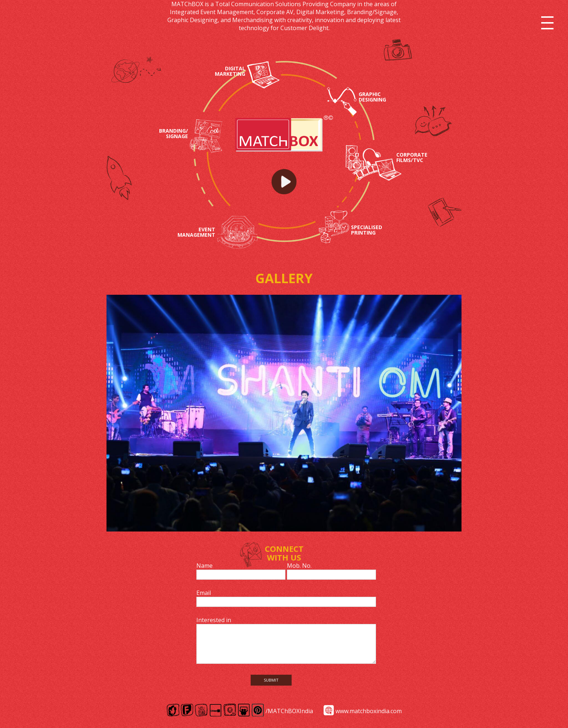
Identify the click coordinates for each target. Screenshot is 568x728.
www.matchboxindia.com (369, 711)
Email (204, 593)
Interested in (214, 620)
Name (204, 566)
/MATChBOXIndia (289, 711)
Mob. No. (299, 566)
